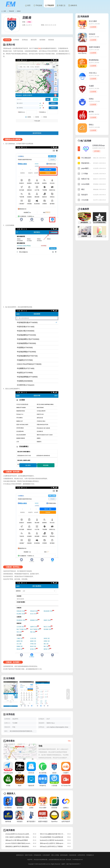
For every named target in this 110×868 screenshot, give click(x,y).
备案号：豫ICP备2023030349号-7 (71, 864)
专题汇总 (61, 5)
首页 (28, 5)
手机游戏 (38, 5)
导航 (39, 48)
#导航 (29, 22)
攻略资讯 (73, 5)
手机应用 (49, 5)
